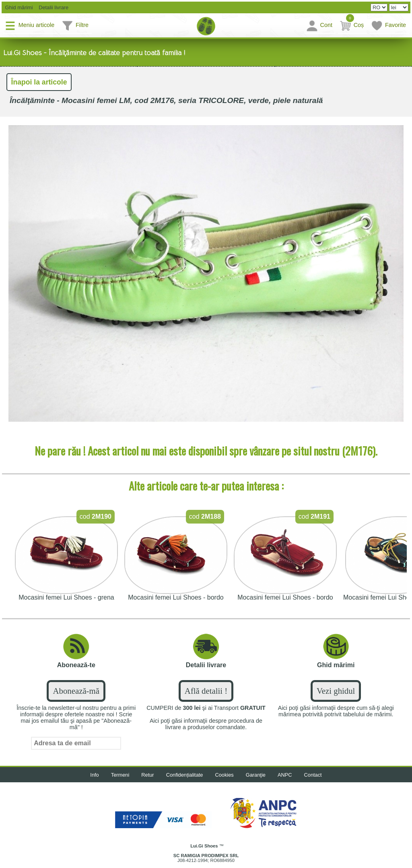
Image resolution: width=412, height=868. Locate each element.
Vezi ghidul (336, 691)
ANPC (285, 775)
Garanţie (256, 775)
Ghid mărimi (18, 7)
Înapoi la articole (39, 82)
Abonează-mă (76, 691)
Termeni (120, 775)
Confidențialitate (185, 775)
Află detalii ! (206, 691)
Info (94, 775)
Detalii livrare (52, 7)
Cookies (225, 775)
